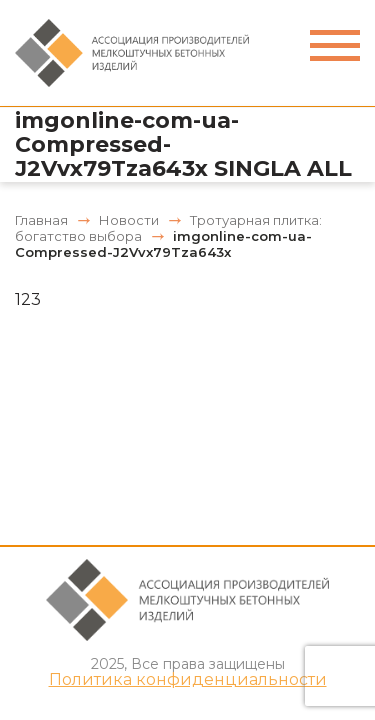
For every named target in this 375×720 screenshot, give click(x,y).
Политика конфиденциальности (188, 680)
